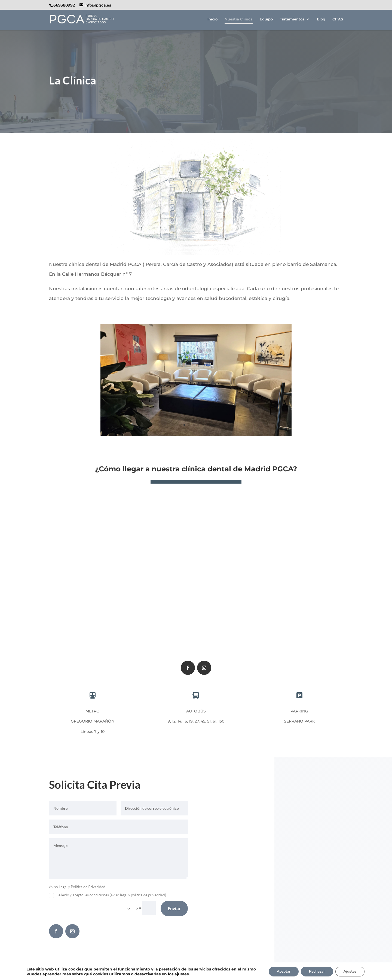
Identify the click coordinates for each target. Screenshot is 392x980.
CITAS (338, 19)
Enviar (174, 908)
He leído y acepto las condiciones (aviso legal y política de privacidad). (108, 895)
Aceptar (284, 971)
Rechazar (317, 971)
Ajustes (350, 971)
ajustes (181, 974)
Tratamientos (292, 19)
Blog (321, 19)
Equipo (266, 19)
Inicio (212, 19)
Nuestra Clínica (239, 19)
